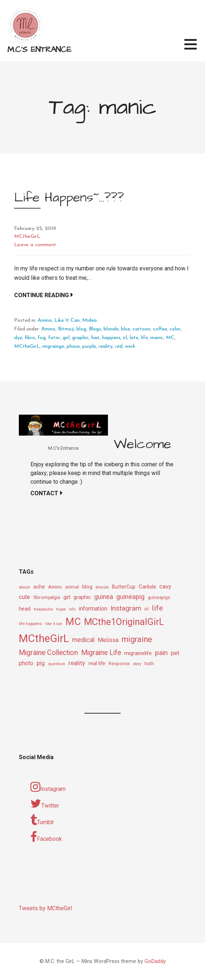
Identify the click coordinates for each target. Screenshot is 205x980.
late (134, 338)
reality (106, 346)
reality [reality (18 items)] (77, 663)
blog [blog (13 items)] (87, 587)
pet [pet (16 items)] (175, 653)
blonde (111, 329)
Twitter (45, 804)
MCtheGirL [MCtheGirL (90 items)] (44, 638)
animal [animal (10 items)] (72, 587)
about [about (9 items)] (24, 587)
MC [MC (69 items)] (73, 622)
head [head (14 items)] (25, 609)
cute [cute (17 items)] (24, 597)
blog (81, 329)
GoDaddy (155, 961)
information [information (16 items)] (93, 609)
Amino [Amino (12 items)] (55, 587)
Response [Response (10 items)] (119, 664)
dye (18, 338)
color (175, 329)
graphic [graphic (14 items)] (82, 597)
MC (170, 338)
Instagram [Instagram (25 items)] (126, 608)
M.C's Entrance (39, 50)
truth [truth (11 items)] (149, 664)
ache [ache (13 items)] (39, 587)
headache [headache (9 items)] (43, 609)
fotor (54, 338)
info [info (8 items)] (72, 609)
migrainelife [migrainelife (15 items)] (138, 653)
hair (95, 338)
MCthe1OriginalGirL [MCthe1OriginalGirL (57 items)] (124, 622)
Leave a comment (35, 245)
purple (89, 346)
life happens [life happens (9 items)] (30, 624)
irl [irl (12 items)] (147, 609)
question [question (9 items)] (57, 664)
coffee (160, 329)
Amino (45, 320)
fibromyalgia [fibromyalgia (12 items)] (47, 597)
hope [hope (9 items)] (61, 609)
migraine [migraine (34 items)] (137, 639)
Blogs (95, 329)
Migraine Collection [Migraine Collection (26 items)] (48, 653)
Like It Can (67, 320)
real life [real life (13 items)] (97, 664)
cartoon (141, 329)
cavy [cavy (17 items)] (165, 587)
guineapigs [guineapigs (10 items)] (159, 598)
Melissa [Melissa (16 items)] (108, 640)
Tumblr (42, 820)
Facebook (46, 837)
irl (125, 338)
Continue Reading (41, 295)
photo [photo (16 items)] (26, 663)
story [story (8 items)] (137, 664)
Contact (44, 493)
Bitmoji (66, 329)
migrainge (53, 346)
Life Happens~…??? (69, 198)
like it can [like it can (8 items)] (54, 624)
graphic (80, 338)
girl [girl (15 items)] (67, 597)
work (130, 346)
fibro (30, 338)
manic (157, 338)
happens (111, 338)
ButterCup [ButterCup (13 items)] (124, 587)
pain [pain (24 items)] (161, 653)
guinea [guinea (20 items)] (104, 597)
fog (42, 338)
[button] (195, 49)
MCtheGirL (27, 237)
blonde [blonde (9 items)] (102, 587)
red (119, 346)
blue (125, 329)
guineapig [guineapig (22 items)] (130, 597)
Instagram (48, 787)
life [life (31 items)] (157, 608)
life (144, 338)
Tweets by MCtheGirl (45, 908)
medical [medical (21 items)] (83, 640)
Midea (89, 320)
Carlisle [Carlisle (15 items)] (147, 587)
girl (66, 338)
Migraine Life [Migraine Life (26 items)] (101, 653)
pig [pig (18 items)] (41, 663)
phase (73, 346)
